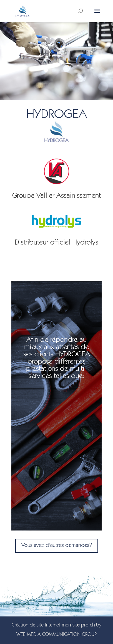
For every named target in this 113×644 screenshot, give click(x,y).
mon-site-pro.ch (78, 625)
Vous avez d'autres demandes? (57, 546)
